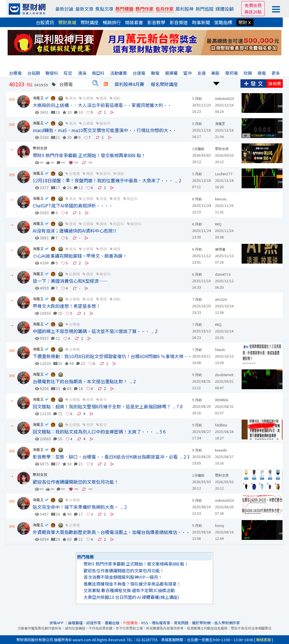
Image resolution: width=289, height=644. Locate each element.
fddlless (221, 425)
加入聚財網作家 (227, 623)
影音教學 (156, 22)
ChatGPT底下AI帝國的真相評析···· (73, 205)
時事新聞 (201, 22)
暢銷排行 (112, 22)
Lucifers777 (224, 174)
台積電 (88, 98)
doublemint (224, 375)
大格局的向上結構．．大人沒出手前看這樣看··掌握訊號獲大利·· (102, 105)
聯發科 (105, 123)
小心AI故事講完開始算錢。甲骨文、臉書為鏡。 (80, 256)
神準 (90, 399)
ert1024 (221, 299)
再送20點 (253, 12)
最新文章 (84, 9)
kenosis (221, 199)
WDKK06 (222, 400)
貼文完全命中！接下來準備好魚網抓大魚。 (76, 507)
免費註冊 (253, 5)
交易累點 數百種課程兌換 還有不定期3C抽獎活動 (129, 590)
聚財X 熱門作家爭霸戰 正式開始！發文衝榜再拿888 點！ (89, 155)
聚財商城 (67, 22)
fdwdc (220, 350)
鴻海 (73, 98)
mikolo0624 (225, 98)
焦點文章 (104, 9)
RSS (145, 623)
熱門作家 (144, 9)
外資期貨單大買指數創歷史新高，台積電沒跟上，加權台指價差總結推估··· (111, 532)
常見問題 (181, 623)
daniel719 (223, 274)
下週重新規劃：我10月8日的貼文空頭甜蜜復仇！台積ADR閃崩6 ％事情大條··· (114, 356)
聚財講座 (89, 22)
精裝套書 (134, 22)
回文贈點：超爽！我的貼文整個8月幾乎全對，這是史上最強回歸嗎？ (102, 406)
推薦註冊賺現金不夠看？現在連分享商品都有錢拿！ (132, 584)
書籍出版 (112, 623)
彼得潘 (220, 249)
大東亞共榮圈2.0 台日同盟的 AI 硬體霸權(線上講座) (131, 597)
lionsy (220, 525)
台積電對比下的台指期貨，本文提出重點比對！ (80, 381)
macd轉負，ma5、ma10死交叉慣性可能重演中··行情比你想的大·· (105, 130)
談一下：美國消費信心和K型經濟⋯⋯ (70, 281)
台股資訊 (45, 22)
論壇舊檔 (75, 623)
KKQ (218, 224)
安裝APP (57, 623)
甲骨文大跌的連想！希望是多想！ (67, 306)
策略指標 (223, 22)
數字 (103, 399)
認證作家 (94, 623)
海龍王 (38, 98)
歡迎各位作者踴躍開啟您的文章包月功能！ (76, 482)
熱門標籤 (124, 9)
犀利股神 (185, 9)
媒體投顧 (225, 9)
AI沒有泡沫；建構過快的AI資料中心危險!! (75, 231)
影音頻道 (179, 22)
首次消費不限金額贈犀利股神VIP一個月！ (123, 577)
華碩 (103, 249)
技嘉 (103, 199)
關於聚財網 (201, 623)
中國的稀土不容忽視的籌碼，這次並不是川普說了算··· (91, 331)
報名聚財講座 (164, 84)
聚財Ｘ (245, 22)
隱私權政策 (161, 623)
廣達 (103, 98)
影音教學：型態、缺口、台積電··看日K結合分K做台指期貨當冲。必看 (105, 457)
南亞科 (132, 199)
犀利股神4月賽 (129, 84)
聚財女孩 (40, 148)
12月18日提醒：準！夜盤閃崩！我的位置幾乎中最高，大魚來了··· (103, 180)
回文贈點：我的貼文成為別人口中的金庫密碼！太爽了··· (93, 431)
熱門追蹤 (205, 9)
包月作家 (165, 9)
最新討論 (64, 9)
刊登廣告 (130, 623)
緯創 (117, 98)
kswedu (221, 450)
